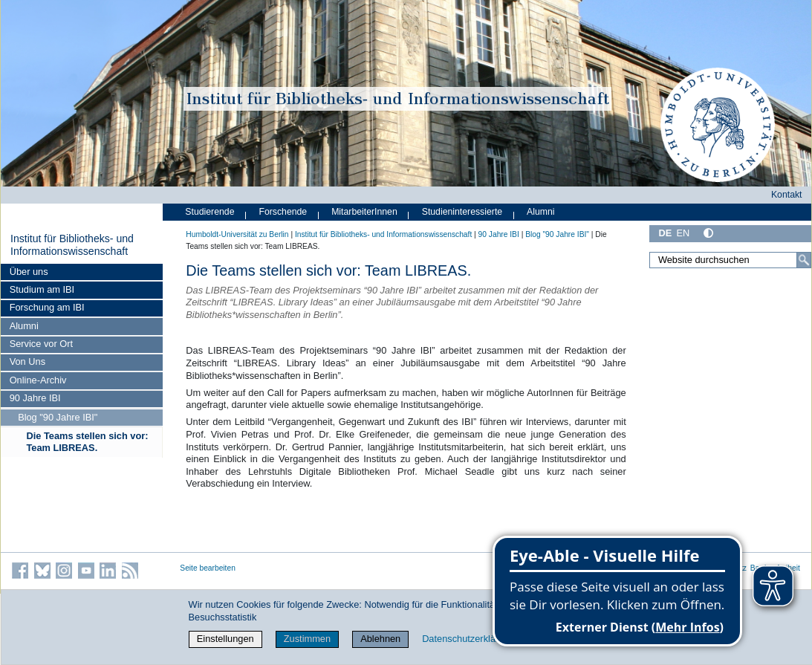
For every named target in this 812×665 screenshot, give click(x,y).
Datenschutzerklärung (468, 639)
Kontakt (787, 195)
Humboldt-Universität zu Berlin (237, 234)
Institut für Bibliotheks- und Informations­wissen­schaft (72, 245)
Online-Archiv (38, 380)
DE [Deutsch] (665, 233)
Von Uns (27, 361)
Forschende (283, 212)
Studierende (210, 212)
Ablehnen (380, 639)
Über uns (29, 272)
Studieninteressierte (462, 212)
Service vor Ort (41, 344)
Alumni (24, 326)
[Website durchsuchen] (730, 260)
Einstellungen (225, 639)
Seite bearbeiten (208, 568)
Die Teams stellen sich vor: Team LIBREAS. (87, 442)
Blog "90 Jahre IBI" (58, 417)
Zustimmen (307, 639)
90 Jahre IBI (35, 398)
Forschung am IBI (47, 307)
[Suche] (804, 260)
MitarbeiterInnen (364, 212)
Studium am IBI (42, 289)
